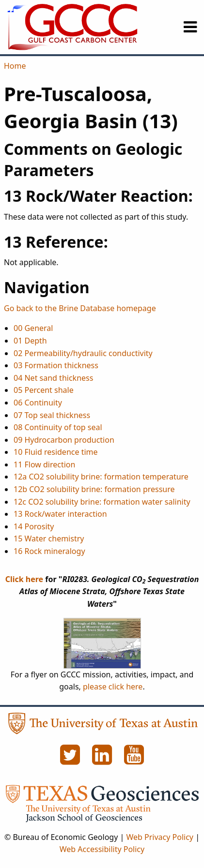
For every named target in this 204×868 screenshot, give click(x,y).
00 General (33, 328)
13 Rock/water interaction (60, 514)
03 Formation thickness (56, 365)
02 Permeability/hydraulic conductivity (83, 353)
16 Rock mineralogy (49, 551)
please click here (113, 687)
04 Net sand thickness (53, 378)
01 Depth (30, 341)
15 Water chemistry (49, 539)
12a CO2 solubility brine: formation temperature (101, 477)
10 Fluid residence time (56, 452)
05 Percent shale (44, 390)
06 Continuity (38, 403)
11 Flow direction (44, 464)
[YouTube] (134, 760)
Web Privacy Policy (160, 837)
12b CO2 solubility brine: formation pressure (94, 489)
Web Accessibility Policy (102, 849)
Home (15, 66)
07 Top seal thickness (52, 415)
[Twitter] (71, 760)
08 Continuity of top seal (58, 427)
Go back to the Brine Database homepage (80, 308)
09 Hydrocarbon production (64, 440)
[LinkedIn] (103, 760)
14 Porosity (34, 526)
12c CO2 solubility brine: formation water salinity (102, 502)
